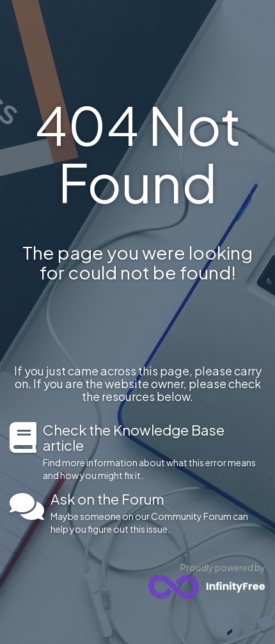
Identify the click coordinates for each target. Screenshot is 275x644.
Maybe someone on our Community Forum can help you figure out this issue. (158, 513)
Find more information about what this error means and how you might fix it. (154, 452)
